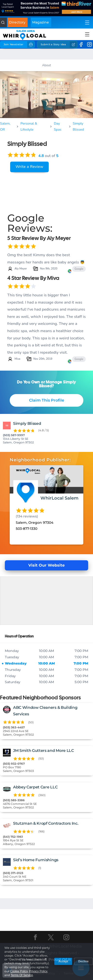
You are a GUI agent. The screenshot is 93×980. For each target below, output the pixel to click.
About (46, 65)
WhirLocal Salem (59, 498)
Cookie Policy (44, 973)
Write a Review (29, 167)
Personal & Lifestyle (29, 127)
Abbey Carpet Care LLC (35, 787)
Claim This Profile (47, 400)
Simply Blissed (78, 127)
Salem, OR (5, 127)
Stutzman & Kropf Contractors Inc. (46, 823)
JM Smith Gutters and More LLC (43, 751)
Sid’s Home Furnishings (36, 860)
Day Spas (58, 127)
